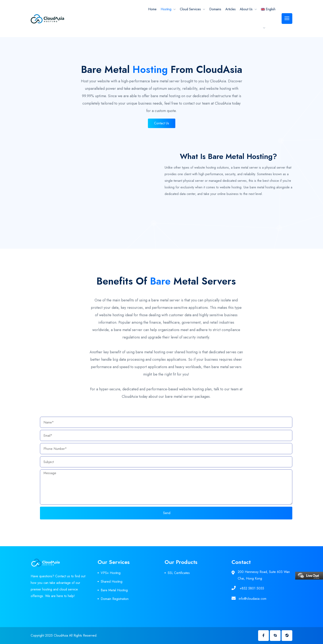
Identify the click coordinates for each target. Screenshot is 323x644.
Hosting (166, 9)
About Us (246, 9)
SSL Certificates (179, 573)
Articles (231, 9)
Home (152, 9)
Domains (215, 9)
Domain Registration (115, 599)
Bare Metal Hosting (114, 590)
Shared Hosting (112, 582)
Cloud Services (190, 9)
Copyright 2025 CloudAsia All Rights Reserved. (64, 635)
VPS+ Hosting (111, 573)
